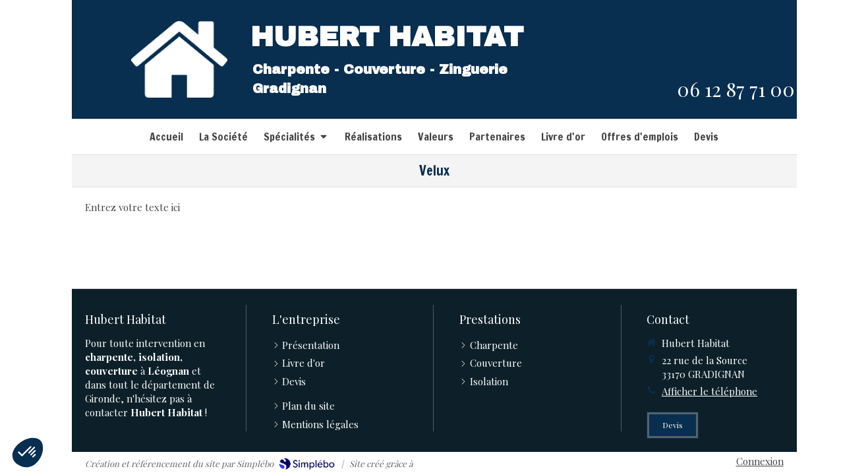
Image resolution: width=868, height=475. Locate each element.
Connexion (760, 461)
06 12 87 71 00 (736, 89)
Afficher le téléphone (709, 391)
